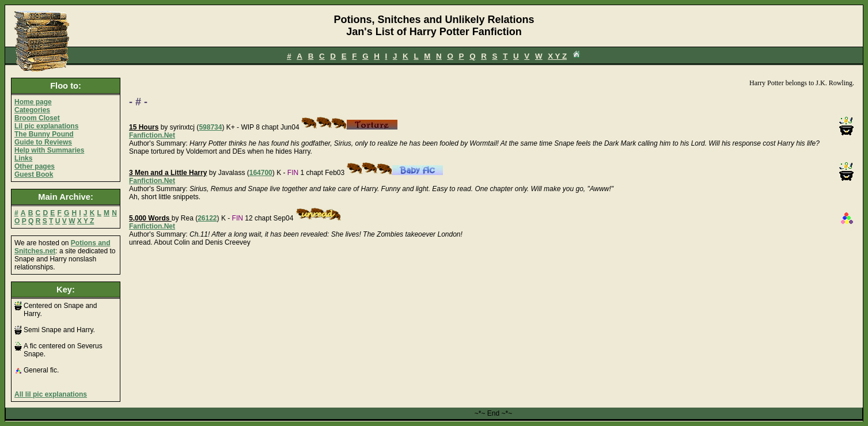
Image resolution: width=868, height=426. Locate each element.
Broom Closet (37, 118)
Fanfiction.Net (152, 135)
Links (23, 158)
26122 (207, 218)
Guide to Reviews (43, 142)
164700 (261, 173)
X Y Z (557, 56)
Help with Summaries (49, 150)
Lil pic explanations (46, 126)
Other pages (35, 166)
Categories (32, 110)
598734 (210, 127)
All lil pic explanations (51, 394)
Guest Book (34, 174)
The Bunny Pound (44, 134)
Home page (33, 102)
